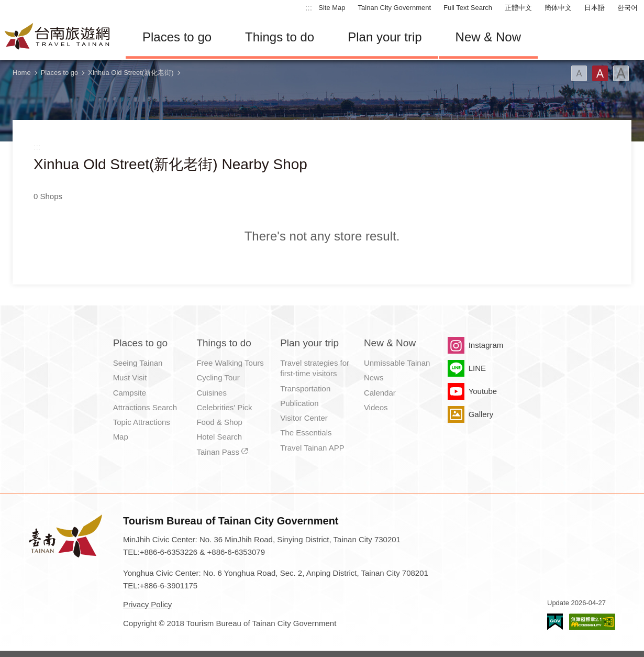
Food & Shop (219, 422)
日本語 (595, 8)
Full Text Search (468, 8)
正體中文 (518, 8)
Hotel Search (219, 437)
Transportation (305, 388)
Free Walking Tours (230, 363)
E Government (555, 622)
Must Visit (130, 377)
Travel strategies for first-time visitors (315, 368)
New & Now (488, 37)
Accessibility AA (592, 622)
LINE (477, 368)
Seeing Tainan (138, 363)
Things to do (280, 37)
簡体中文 (558, 8)
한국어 (628, 8)
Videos (376, 407)
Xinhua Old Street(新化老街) (131, 73)
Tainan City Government (395, 8)
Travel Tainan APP (312, 448)
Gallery (481, 414)
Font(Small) (579, 73)
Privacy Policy (147, 604)
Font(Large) (621, 73)
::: (309, 8)
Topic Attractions (142, 422)
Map (121, 437)
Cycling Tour (218, 377)
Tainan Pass (218, 452)
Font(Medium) (600, 73)
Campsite (130, 393)
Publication (299, 403)
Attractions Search (145, 407)
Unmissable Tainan (397, 363)
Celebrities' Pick (224, 407)
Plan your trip (385, 37)
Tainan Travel (58, 37)
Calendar (380, 393)
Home (22, 73)
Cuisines (212, 393)
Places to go (177, 37)
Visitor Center (304, 418)
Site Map (332, 8)
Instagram (486, 345)
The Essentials (306, 432)
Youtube (483, 391)
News (374, 377)
